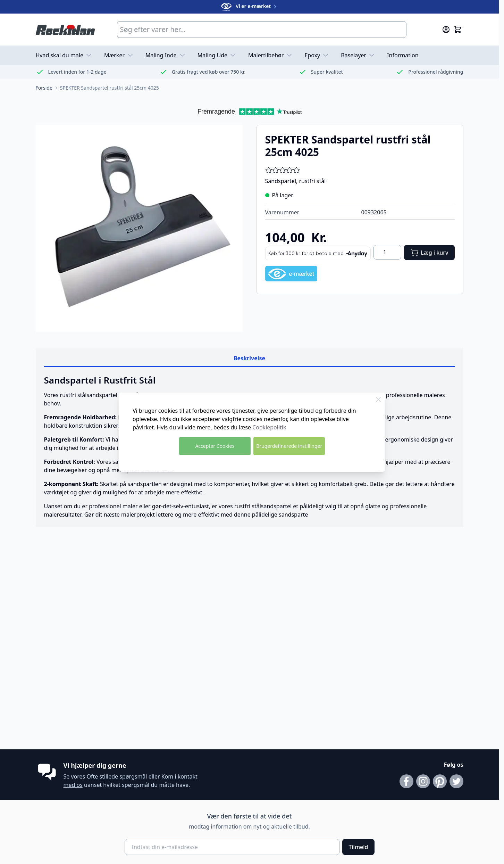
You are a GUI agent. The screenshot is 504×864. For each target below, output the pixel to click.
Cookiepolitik (269, 427)
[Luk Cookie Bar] (378, 400)
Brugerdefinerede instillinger (289, 446)
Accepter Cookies (215, 446)
